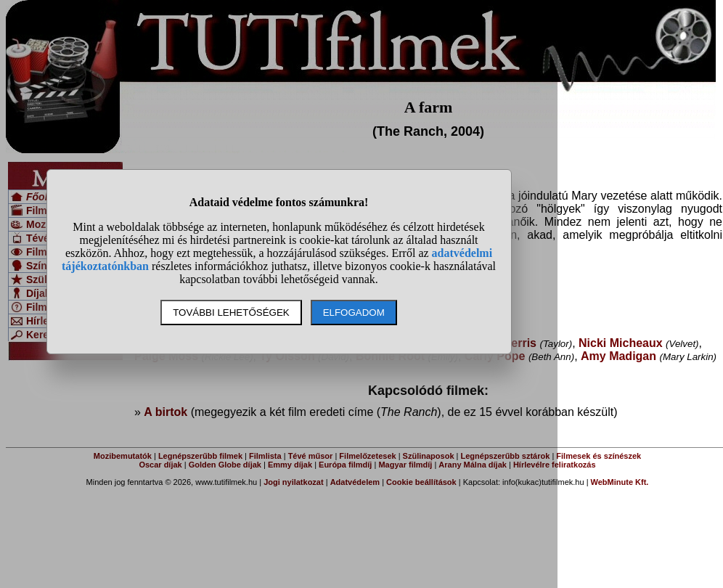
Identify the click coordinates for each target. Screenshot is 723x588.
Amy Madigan (618, 356)
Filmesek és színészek (599, 456)
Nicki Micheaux (621, 343)
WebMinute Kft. (620, 482)
